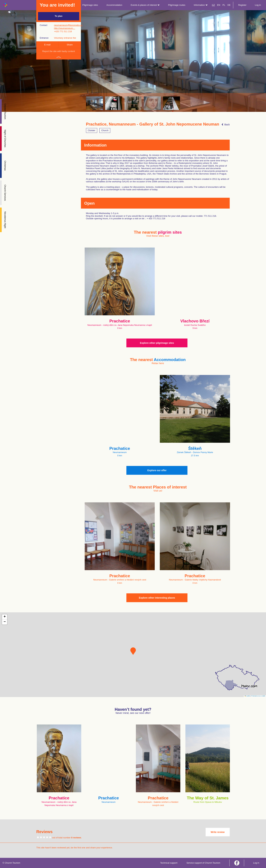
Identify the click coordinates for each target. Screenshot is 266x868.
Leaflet (247, 696)
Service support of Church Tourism (203, 863)
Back (226, 125)
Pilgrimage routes (177, 5)
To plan (59, 16)
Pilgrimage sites (90, 5)
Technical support (169, 863)
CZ (213, 5)
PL (224, 5)
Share (70, 45)
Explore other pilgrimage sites (157, 343)
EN (219, 5)
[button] (133, 651)
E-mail (47, 45)
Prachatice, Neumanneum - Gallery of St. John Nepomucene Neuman (153, 124)
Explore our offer (157, 470)
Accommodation (114, 5)
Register (242, 5)
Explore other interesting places (157, 598)
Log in (258, 5)
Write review (218, 832)
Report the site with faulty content (59, 51)
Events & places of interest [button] (145, 5)
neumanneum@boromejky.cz (68, 25)
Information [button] (201, 5)
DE (229, 5)
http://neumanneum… (65, 28)
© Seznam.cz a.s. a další (258, 696)
